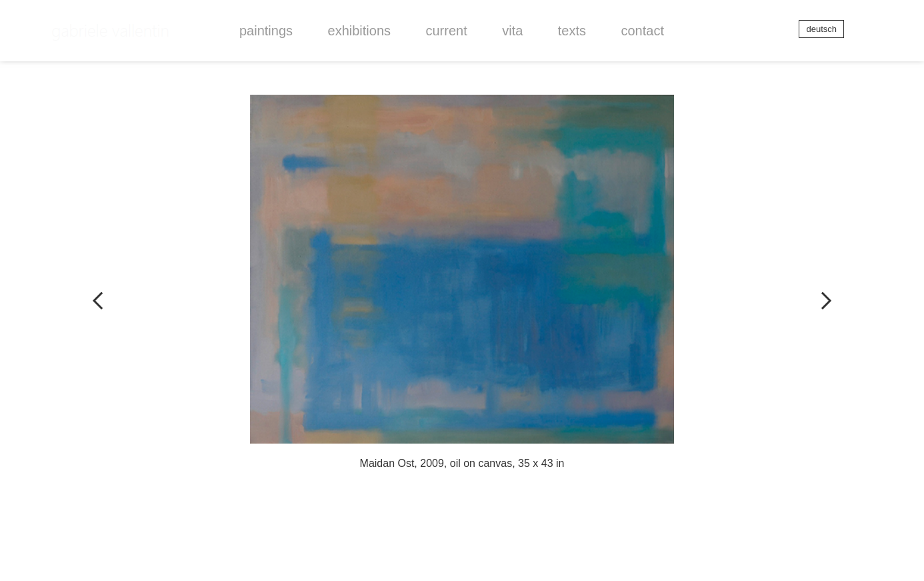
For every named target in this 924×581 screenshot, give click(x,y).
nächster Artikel (805, 291)
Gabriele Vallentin (111, 19)
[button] (266, 31)
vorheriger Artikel (119, 291)
